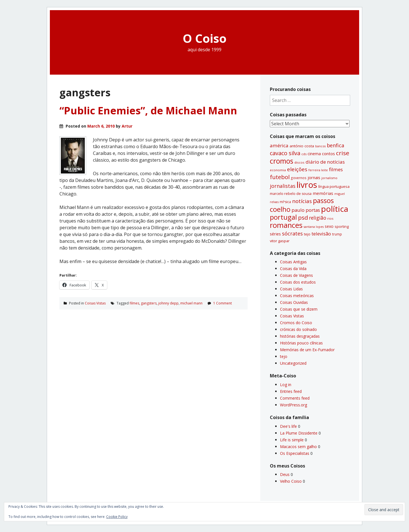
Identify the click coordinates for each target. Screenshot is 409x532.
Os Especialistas (295, 453)
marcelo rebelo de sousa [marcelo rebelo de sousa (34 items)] (291, 194)
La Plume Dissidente (299, 433)
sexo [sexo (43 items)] (329, 226)
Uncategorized (293, 363)
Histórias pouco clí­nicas (301, 343)
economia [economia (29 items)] (278, 170)
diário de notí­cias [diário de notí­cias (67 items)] (325, 162)
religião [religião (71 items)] (318, 218)
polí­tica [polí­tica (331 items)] (335, 209)
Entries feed (291, 391)
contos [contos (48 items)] (328, 153)
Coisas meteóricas (297, 296)
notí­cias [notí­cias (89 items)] (302, 201)
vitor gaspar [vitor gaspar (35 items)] (280, 241)
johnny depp (168, 303)
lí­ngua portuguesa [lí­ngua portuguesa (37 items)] (334, 186)
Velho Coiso (291, 481)
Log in (286, 385)
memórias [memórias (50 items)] (323, 193)
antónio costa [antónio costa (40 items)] (302, 146)
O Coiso (205, 38)
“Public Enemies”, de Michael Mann (148, 111)
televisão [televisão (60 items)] (321, 234)
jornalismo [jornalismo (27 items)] (329, 178)
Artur (127, 126)
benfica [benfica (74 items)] (335, 145)
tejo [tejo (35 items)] (307, 234)
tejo (284, 356)
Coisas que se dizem (299, 309)
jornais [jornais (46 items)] (314, 178)
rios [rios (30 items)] (330, 218)
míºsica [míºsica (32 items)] (285, 202)
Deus (285, 474)
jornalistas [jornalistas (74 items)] (283, 186)
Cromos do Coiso (296, 323)
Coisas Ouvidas (294, 302)
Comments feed (295, 398)
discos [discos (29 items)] (299, 162)
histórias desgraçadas (300, 336)
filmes (134, 303)
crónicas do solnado (298, 329)
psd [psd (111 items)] (303, 217)
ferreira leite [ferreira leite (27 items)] (318, 170)
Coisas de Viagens (296, 275)
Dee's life (288, 426)
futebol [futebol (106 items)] (280, 177)
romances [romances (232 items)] (286, 225)
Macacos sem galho (298, 447)
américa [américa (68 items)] (279, 145)
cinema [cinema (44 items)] (314, 154)
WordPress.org (294, 405)
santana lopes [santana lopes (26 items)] (314, 227)
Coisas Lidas (291, 289)
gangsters (149, 303)
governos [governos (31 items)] (299, 178)
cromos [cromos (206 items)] (282, 161)
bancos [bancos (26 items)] (320, 146)
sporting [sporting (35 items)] (342, 226)
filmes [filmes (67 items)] (336, 169)
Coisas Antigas (293, 262)
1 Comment (223, 303)
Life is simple (292, 440)
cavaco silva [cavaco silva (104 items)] (285, 153)
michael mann (191, 303)
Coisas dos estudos (298, 282)
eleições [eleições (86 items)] (297, 169)
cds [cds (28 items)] (304, 154)
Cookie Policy (117, 517)
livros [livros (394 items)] (307, 185)
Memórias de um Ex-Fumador (307, 350)
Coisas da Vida (293, 269)
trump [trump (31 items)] (337, 234)
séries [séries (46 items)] (275, 234)
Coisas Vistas (95, 303)
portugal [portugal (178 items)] (283, 217)
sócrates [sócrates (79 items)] (292, 233)
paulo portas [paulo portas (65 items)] (306, 210)
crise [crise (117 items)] (343, 153)
